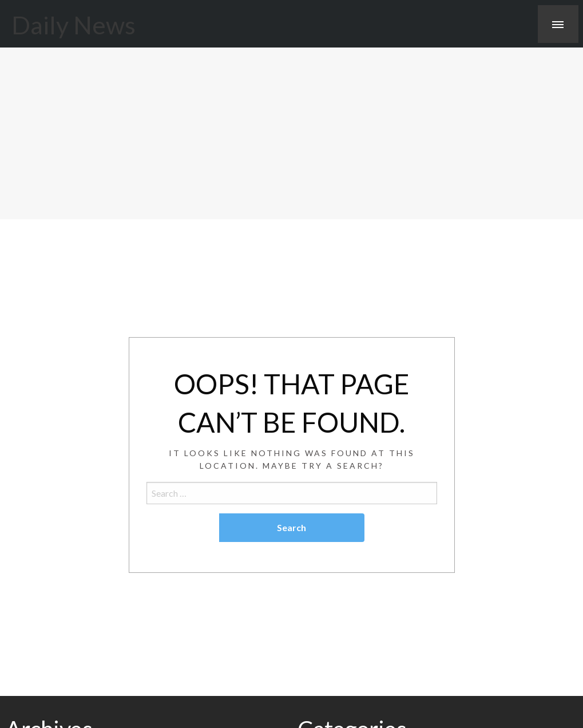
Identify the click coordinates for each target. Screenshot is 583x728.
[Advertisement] (291, 133)
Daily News (74, 25)
